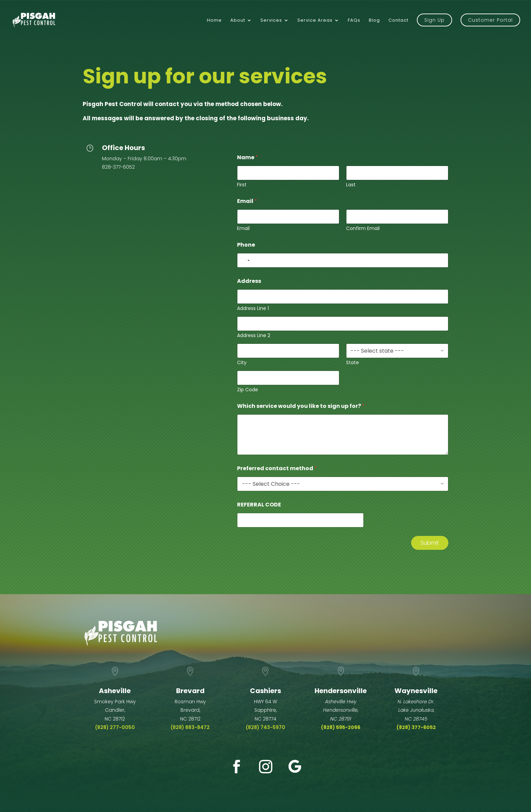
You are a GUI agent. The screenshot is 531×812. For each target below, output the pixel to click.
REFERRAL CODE (259, 505)
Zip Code (248, 390)
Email (243, 228)
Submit (430, 543)
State (353, 363)
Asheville (115, 691)
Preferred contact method (277, 468)
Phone (246, 245)
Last (351, 185)
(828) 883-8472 (190, 727)
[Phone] (343, 260)
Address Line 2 (254, 336)
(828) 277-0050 (115, 727)
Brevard (190, 691)
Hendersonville (341, 691)
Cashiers (265, 691)
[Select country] (245, 260)
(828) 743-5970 (265, 727)
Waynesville (416, 691)
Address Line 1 (253, 308)
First (242, 185)
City (242, 363)
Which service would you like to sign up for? (301, 406)
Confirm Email (363, 228)
